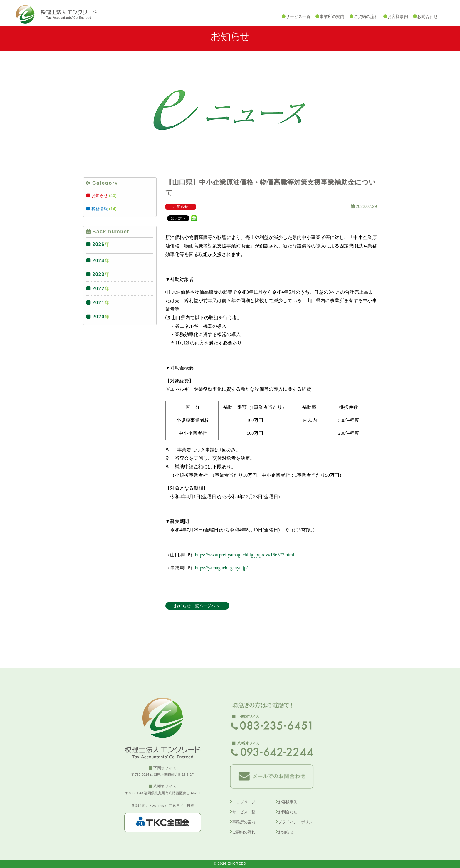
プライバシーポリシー (297, 822)
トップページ (244, 802)
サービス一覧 (244, 812)
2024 (99, 261)
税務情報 (100, 209)
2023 (99, 274)
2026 (99, 244)
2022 (99, 289)
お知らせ (100, 195)
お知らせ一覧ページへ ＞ (197, 606)
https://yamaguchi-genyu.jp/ (221, 568)
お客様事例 (288, 802)
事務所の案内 (244, 822)
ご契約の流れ (244, 832)
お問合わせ (288, 812)
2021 (99, 303)
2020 (99, 317)
